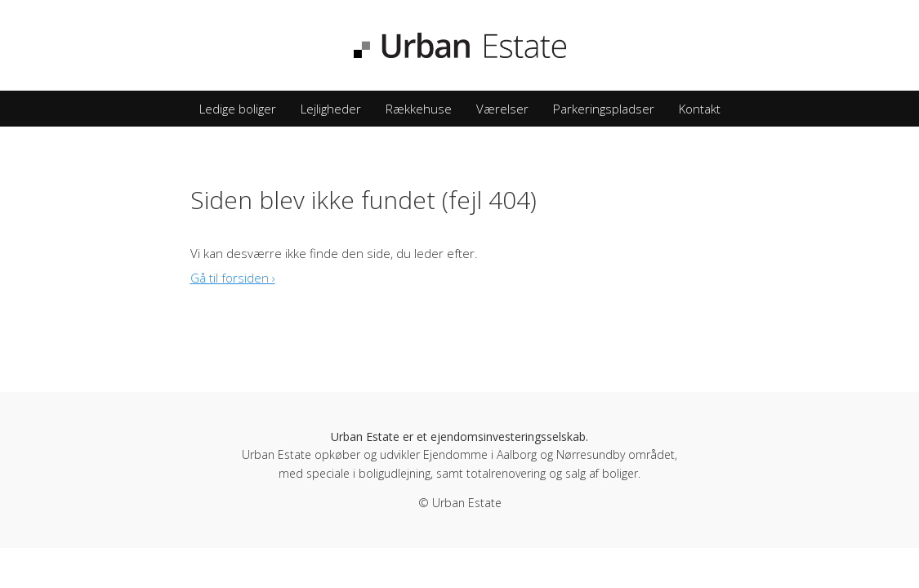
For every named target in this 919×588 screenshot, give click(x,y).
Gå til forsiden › (233, 278)
